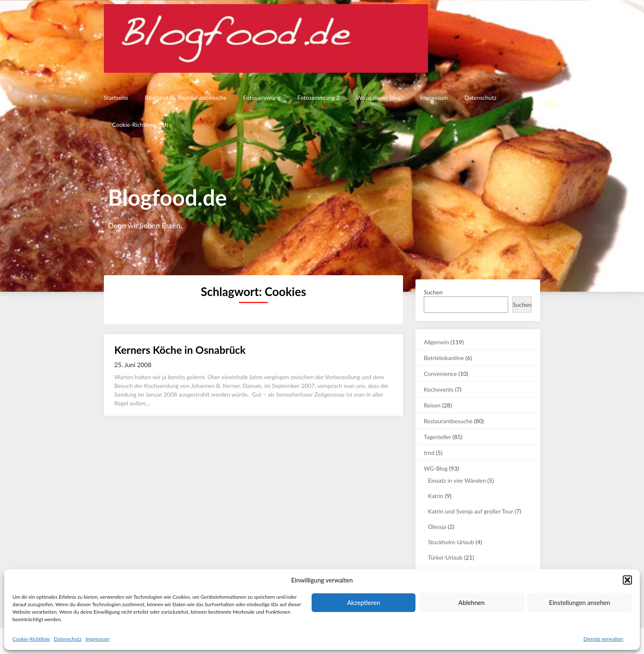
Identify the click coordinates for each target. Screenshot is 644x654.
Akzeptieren (364, 602)
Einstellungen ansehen (579, 602)
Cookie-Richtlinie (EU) (140, 125)
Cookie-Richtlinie (31, 639)
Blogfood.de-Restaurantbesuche (186, 97)
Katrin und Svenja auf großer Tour (471, 511)
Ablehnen (471, 602)
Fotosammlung (262, 97)
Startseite (116, 97)
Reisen (432, 405)
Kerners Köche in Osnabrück (180, 350)
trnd (429, 453)
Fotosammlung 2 (319, 97)
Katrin (436, 496)
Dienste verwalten (603, 639)
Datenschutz (68, 639)
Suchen (433, 292)
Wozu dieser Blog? (380, 97)
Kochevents (439, 389)
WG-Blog (436, 468)
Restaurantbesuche (448, 421)
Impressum (97, 639)
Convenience (440, 374)
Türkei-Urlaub (445, 557)
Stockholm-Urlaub (451, 542)
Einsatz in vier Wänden (457, 480)
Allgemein (436, 342)
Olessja (437, 527)
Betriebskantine (444, 358)
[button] (627, 580)
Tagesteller (437, 437)
